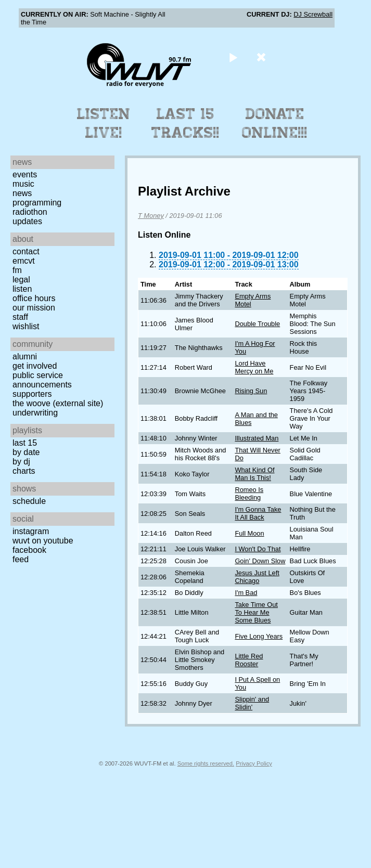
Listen (22, 289)
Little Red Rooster (249, 660)
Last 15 (25, 443)
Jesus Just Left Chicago (257, 577)
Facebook (29, 550)
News (22, 193)
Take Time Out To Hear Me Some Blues (256, 612)
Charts (24, 471)
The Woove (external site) (58, 403)
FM (17, 270)
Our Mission (34, 308)
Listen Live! (104, 123)
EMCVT (24, 261)
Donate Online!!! (275, 123)
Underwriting (35, 413)
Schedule (29, 501)
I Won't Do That (258, 549)
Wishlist (26, 326)
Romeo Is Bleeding (249, 494)
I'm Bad (246, 593)
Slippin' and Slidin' (252, 703)
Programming (37, 203)
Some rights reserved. (206, 763)
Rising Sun (251, 391)
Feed (21, 559)
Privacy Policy (254, 763)
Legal (21, 280)
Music (23, 184)
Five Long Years (259, 636)
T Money (151, 216)
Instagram (31, 531)
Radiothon (30, 212)
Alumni (25, 357)
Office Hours (34, 298)
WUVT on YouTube (43, 541)
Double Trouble (257, 324)
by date (26, 452)
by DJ (21, 462)
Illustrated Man (257, 438)
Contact (26, 251)
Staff (20, 317)
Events (25, 174)
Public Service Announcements (42, 380)
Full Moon (249, 533)
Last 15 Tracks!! (185, 123)
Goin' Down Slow (260, 561)
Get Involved (35, 366)
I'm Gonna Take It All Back (258, 513)
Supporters (32, 394)
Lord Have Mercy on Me (254, 367)
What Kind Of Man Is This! (254, 474)
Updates (27, 221)
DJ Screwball (313, 14)
